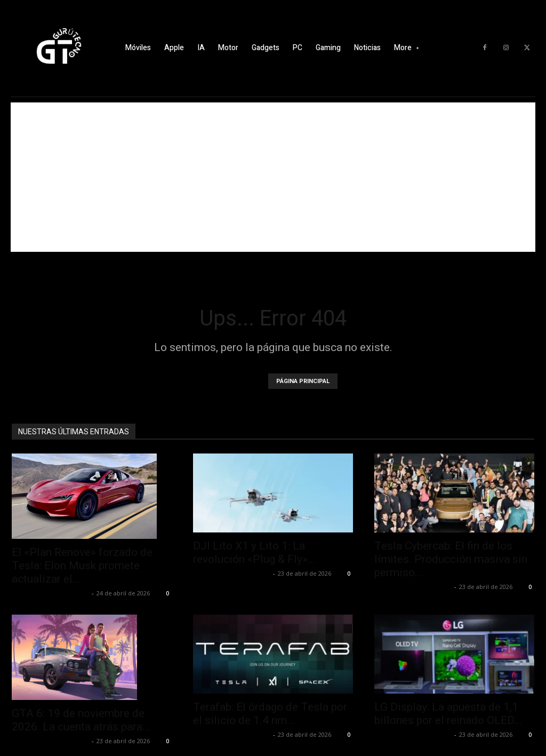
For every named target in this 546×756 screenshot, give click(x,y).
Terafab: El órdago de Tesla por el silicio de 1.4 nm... (270, 714)
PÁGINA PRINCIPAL (303, 381)
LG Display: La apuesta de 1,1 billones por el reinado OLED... (448, 714)
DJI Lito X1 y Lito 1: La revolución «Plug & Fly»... (254, 552)
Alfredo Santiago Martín (50, 593)
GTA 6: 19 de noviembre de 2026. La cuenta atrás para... (81, 720)
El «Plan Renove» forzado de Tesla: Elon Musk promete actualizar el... (82, 566)
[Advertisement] (273, 177)
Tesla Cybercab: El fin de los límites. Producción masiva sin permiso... (451, 559)
